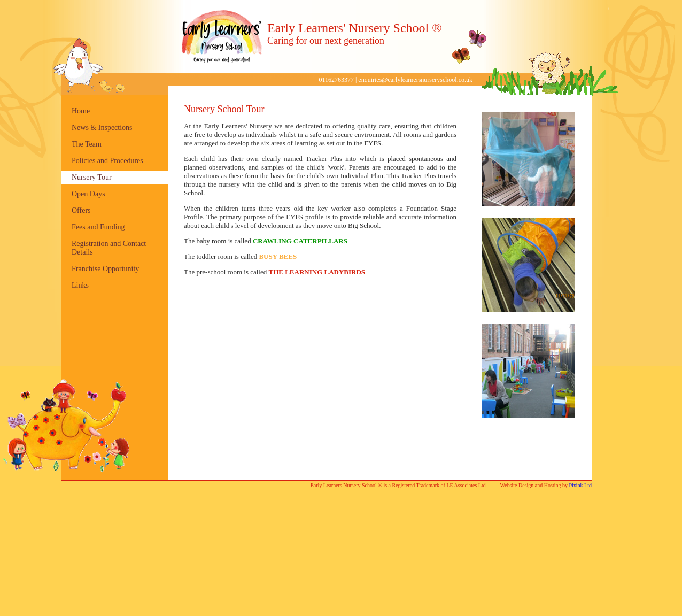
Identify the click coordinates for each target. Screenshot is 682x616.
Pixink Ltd (580, 485)
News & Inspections (102, 128)
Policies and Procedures (107, 161)
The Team (87, 144)
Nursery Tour (92, 177)
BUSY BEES (278, 256)
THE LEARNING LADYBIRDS (317, 272)
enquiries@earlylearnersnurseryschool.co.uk (415, 80)
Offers (81, 210)
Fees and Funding (98, 227)
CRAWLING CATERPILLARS (300, 241)
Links (80, 285)
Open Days (88, 194)
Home (81, 111)
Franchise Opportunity (105, 269)
